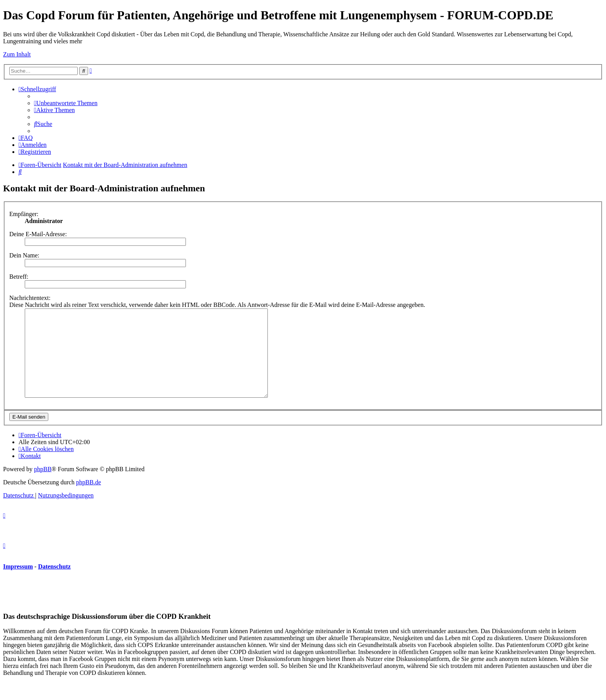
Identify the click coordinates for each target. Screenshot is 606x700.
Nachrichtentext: (30, 298)
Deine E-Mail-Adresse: (38, 234)
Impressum (18, 584)
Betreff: (19, 277)
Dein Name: (24, 255)
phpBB (43, 486)
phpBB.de (89, 500)
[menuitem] (66, 103)
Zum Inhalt (17, 54)
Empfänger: (24, 214)
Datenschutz (54, 584)
